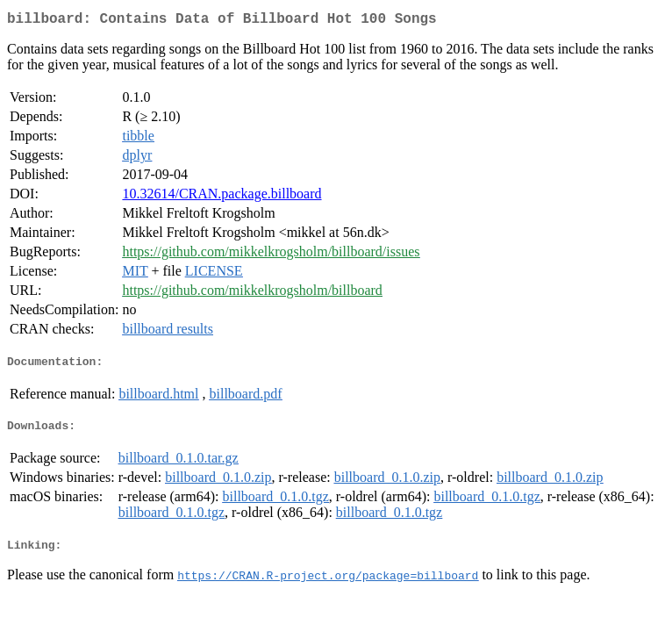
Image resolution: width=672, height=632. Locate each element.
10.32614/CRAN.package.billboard (222, 197)
